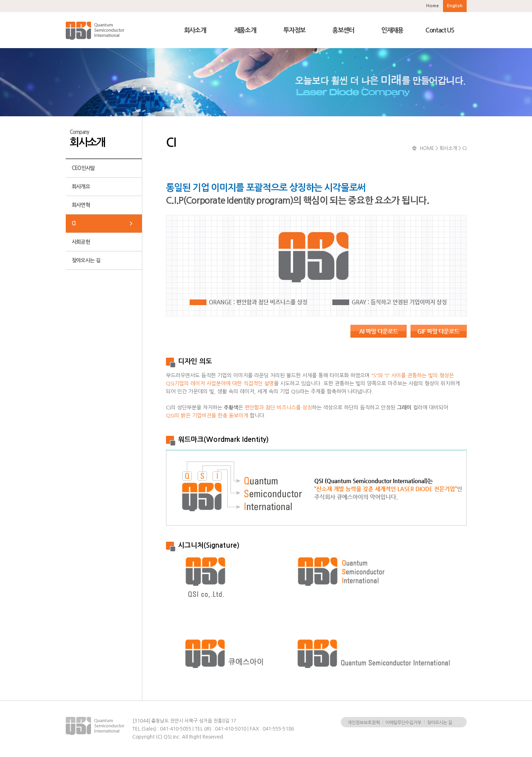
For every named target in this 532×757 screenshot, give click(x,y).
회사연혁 (81, 205)
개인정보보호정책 (364, 723)
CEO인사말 (83, 168)
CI (74, 224)
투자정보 (294, 30)
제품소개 (245, 30)
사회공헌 (81, 242)
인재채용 (392, 30)
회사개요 (81, 187)
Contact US (440, 30)
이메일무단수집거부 (403, 723)
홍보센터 (343, 30)
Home (433, 6)
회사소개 (195, 30)
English (455, 6)
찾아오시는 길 (86, 260)
